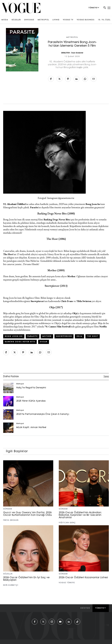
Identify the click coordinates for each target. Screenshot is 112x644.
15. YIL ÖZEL (104, 20)
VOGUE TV (68, 20)
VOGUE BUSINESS (86, 20)
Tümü (106, 377)
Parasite (33, 336)
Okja (79, 336)
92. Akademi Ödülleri (14, 204)
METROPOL (43, 20)
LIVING (56, 20)
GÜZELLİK (16, 20)
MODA (5, 20)
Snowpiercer (64, 336)
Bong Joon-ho (14, 336)
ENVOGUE (29, 20)
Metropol (72, 37)
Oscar (44, 342)
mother (47, 336)
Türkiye (101, 608)
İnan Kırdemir (77, 53)
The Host (93, 336)
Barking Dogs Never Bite (20, 342)
